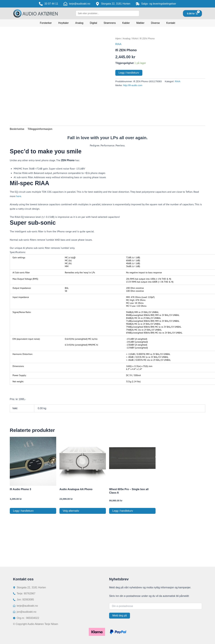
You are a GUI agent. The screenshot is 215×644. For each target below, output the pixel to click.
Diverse (155, 23)
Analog (79, 23)
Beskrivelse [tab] (17, 129)
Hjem (118, 39)
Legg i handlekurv (129, 73)
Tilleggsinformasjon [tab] (40, 129)
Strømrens (110, 23)
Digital (93, 23)
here (19, 196)
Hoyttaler (64, 23)
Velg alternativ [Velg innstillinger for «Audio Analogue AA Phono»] (71, 511)
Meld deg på (120, 616)
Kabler (126, 23)
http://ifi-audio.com (133, 85)
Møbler (140, 23)
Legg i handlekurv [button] (23, 511)
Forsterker (46, 23)
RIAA (135, 39)
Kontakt (171, 23)
